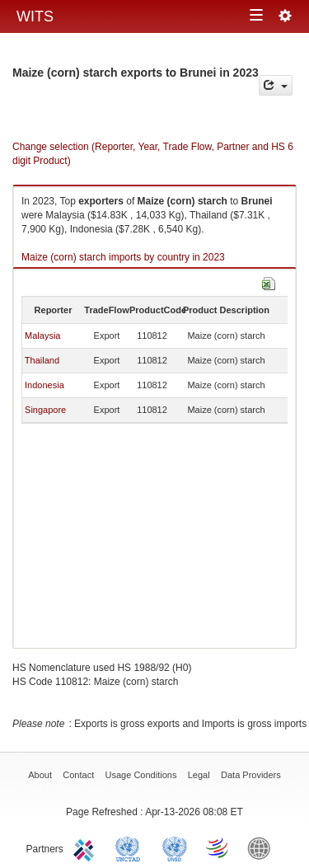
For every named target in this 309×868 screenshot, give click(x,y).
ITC (87, 847)
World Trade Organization (218, 847)
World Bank (263, 847)
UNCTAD (131, 847)
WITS (35, 16)
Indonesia (44, 385)
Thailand (42, 360)
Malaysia (42, 335)
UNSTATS (175, 847)
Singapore (45, 410)
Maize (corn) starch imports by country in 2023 (123, 257)
